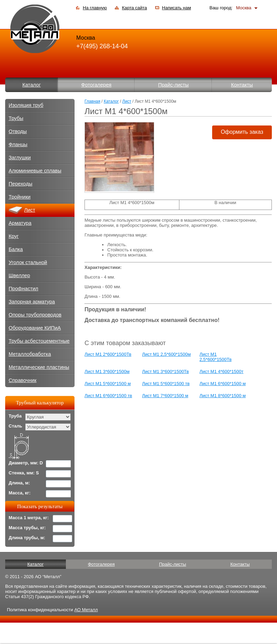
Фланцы (18, 144)
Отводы (18, 131)
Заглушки (20, 158)
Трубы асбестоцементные (39, 341)
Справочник (23, 380)
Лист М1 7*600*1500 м (165, 396)
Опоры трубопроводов (35, 315)
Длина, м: (19, 483)
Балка (16, 249)
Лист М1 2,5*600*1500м (166, 354)
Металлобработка (30, 354)
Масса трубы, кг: (27, 528)
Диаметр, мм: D (26, 463)
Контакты (242, 85)
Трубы (16, 118)
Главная (92, 101)
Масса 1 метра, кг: (29, 518)
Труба (15, 416)
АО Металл (86, 610)
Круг (14, 236)
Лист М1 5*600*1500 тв (166, 384)
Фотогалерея (96, 85)
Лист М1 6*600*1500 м (222, 384)
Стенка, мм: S (24, 473)
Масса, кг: (20, 493)
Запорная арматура (32, 302)
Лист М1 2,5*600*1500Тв (215, 357)
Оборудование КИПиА (35, 328)
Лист (127, 101)
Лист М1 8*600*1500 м (222, 396)
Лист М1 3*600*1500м (107, 371)
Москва (244, 8)
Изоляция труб (26, 105)
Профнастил (23, 289)
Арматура (20, 223)
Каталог (32, 85)
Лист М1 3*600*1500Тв (166, 371)
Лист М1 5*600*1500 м (108, 384)
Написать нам (177, 8)
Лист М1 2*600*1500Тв (108, 354)
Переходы (21, 184)
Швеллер (19, 275)
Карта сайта (134, 8)
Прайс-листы (173, 85)
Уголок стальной (28, 262)
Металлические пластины (39, 367)
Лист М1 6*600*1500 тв (108, 396)
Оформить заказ (242, 132)
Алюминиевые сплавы (35, 171)
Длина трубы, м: (27, 538)
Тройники (20, 197)
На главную (95, 8)
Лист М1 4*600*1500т (221, 371)
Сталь (15, 426)
